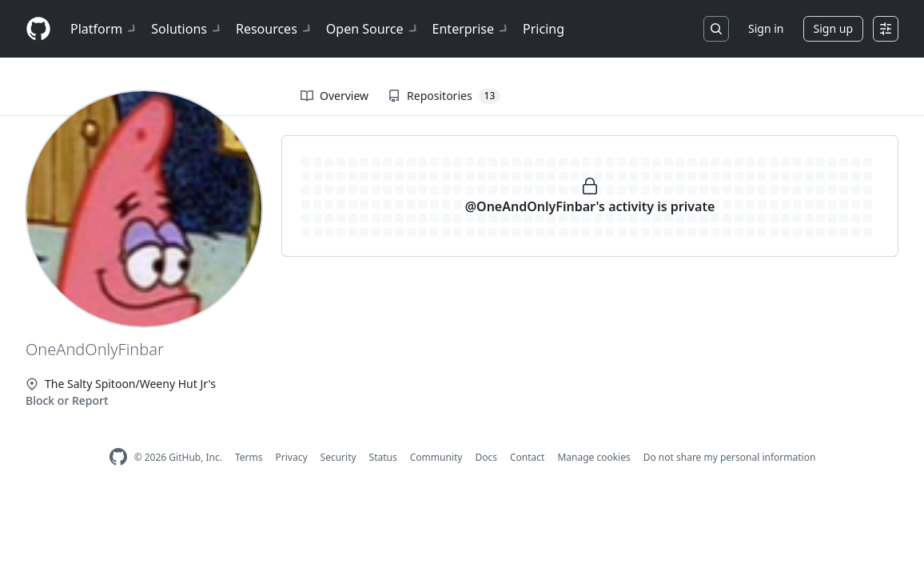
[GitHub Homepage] (118, 457)
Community (436, 457)
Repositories (444, 96)
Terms (249, 457)
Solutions (187, 29)
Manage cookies (593, 457)
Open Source (373, 29)
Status (383, 457)
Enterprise (471, 29)
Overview (335, 96)
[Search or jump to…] (716, 29)
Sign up (833, 28)
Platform (104, 29)
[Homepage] (38, 29)
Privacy (292, 457)
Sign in (766, 28)
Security (339, 457)
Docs (486, 457)
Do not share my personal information (730, 457)
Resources (275, 29)
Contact (527, 457)
